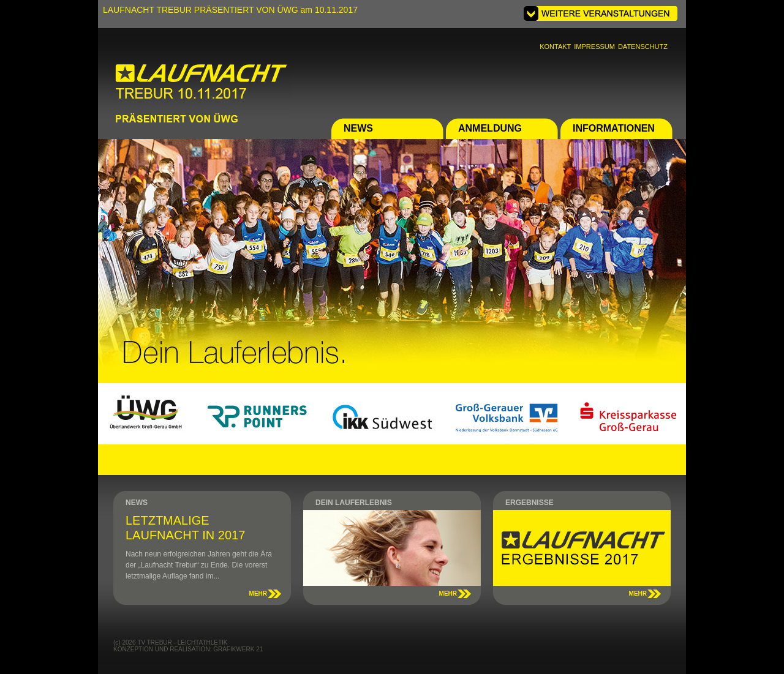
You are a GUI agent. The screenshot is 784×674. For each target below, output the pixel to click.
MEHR (258, 593)
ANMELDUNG (490, 128)
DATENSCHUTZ (643, 47)
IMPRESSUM (594, 47)
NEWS (358, 128)
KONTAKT (555, 47)
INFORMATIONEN (614, 128)
